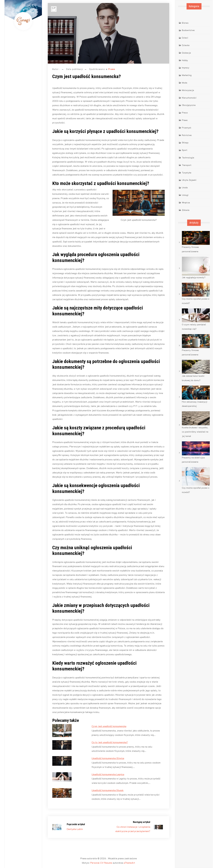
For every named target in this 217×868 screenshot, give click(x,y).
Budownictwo (188, 30)
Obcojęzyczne (189, 105)
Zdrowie (186, 210)
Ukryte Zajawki (189, 180)
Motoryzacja (188, 90)
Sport (185, 150)
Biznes (185, 23)
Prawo (112, 69)
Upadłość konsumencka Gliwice (108, 758)
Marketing (187, 75)
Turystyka (187, 173)
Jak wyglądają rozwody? (194, 277)
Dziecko (186, 45)
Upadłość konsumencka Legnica (108, 774)
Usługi (185, 195)
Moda (185, 83)
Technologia (188, 158)
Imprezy (186, 68)
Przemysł (186, 128)
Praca (185, 113)
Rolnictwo (187, 135)
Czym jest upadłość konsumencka (109, 726)
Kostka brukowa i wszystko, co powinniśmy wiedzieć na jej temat (195, 432)
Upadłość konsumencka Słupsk (108, 790)
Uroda (185, 187)
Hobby (185, 60)
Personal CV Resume (101, 863)
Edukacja (186, 53)
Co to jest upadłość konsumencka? (110, 742)
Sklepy (185, 142)
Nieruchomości (189, 98)
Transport (187, 165)
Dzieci (185, 38)
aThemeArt (129, 863)
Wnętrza (186, 202)
